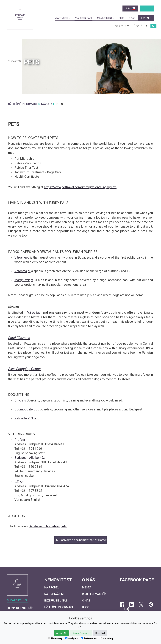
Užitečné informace (59, 607)
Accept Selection (81, 633)
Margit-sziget (24, 280)
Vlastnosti (62, 18)
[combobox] (20, 61)
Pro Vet (20, 440)
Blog (122, 18)
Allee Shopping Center (25, 369)
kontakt (146, 18)
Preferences (89, 638)
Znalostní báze (83, 18)
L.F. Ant (19, 482)
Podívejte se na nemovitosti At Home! (81, 540)
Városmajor (22, 271)
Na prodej (52, 587)
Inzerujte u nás (56, 600)
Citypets (20, 400)
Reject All (100, 633)
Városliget (22, 257)
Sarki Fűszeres (19, 338)
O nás (132, 18)
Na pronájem (54, 594)
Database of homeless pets (48, 526)
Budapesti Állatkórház (30, 458)
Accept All (61, 633)
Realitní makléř (94, 594)
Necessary (55, 638)
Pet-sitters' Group (27, 418)
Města (87, 587)
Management (106, 18)
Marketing (106, 638)
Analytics (72, 638)
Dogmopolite (24, 409)
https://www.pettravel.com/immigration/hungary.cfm (80, 187)
